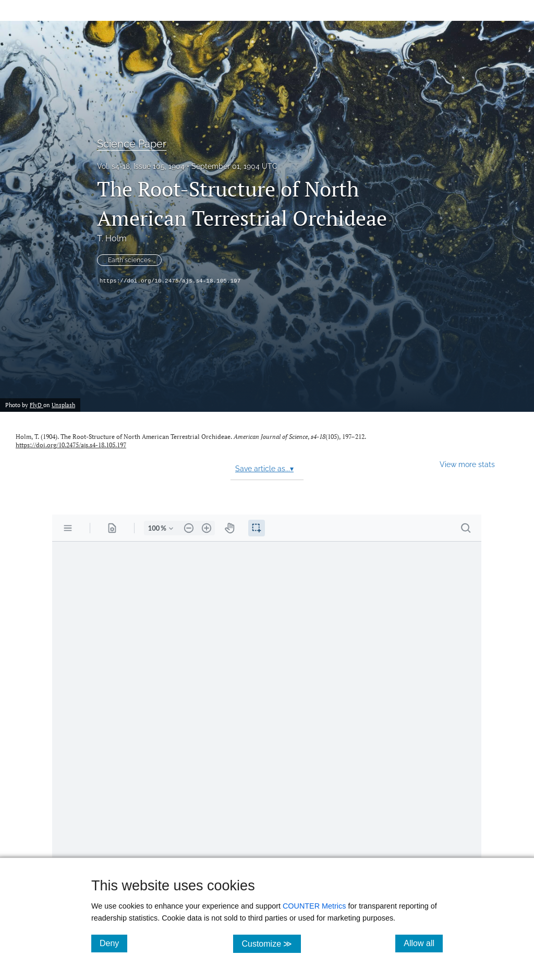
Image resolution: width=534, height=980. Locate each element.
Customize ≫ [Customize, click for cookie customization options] (271, 943)
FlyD (37, 405)
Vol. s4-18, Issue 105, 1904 (141, 166)
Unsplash (63, 405)
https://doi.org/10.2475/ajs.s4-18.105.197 (170, 281)
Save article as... (264, 469)
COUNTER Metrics (314, 906)
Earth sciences (129, 260)
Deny (113, 943)
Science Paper (132, 144)
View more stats (467, 464)
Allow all (423, 943)
